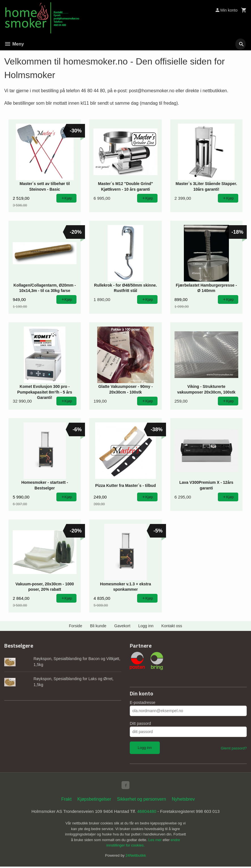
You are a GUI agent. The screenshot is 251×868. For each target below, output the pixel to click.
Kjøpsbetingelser (94, 800)
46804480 (148, 813)
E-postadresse (142, 702)
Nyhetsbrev (183, 800)
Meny (14, 44)
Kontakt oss (172, 626)
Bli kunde (98, 626)
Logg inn (146, 626)
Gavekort (122, 626)
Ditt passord (140, 723)
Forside (75, 626)
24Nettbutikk (136, 857)
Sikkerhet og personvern (142, 800)
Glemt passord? (234, 748)
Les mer (156, 841)
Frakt (66, 800)
